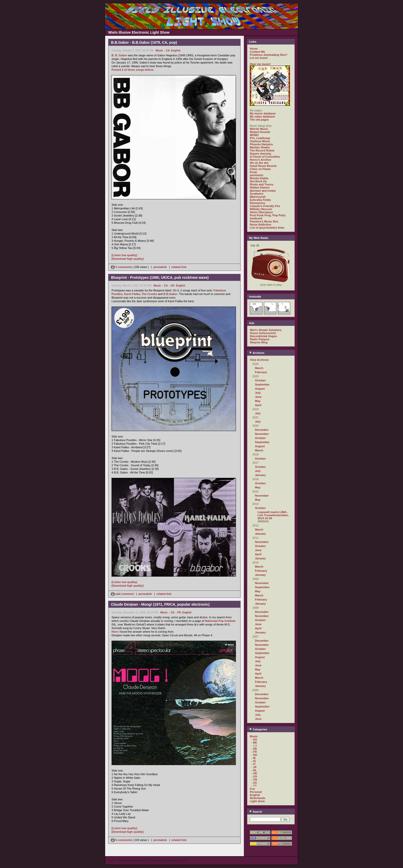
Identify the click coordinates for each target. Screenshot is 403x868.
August (260, 389)
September (262, 384)
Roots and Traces (262, 184)
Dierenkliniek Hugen (263, 336)
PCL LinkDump (260, 138)
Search (256, 812)
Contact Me (257, 52)
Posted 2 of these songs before (132, 70)
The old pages (259, 120)
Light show (257, 801)
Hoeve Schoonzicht (263, 333)
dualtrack (256, 218)
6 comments (122, 840)
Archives (257, 353)
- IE (254, 758)
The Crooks (149, 294)
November (262, 434)
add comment (123, 594)
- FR (178, 612)
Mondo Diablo (259, 178)
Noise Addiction (260, 225)
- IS (254, 761)
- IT (254, 764)
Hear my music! (260, 64)
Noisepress (257, 203)
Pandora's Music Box (264, 221)
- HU (254, 755)
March (259, 368)
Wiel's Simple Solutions (266, 330)
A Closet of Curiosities (265, 157)
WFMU (254, 135)
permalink (160, 267)
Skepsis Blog (259, 342)
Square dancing (260, 154)
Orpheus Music (260, 141)
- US (254, 776)
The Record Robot (262, 150)
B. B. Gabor (119, 55)
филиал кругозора (263, 191)
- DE (254, 749)
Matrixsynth (258, 197)
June (258, 397)
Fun (252, 789)
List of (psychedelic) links (267, 228)
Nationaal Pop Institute (220, 621)
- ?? (254, 786)
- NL (254, 770)
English (176, 51)
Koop (253, 172)
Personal (256, 792)
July (258, 393)
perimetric (257, 175)
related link (179, 267)
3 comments (122, 267)
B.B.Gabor (170, 294)
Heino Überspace (261, 212)
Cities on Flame (260, 169)
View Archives (259, 360)
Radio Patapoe (260, 339)
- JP (254, 767)
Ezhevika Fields (260, 200)
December (262, 430)
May (258, 401)
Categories (258, 729)
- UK (172, 286)
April (258, 405)
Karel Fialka (132, 294)
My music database (263, 113)
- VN (254, 780)
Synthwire (257, 194)
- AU (254, 739)
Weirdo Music (259, 129)
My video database (262, 117)
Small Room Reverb (263, 166)
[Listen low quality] (124, 255)
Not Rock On (258, 181)
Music (159, 51)
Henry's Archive (260, 160)
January (260, 475)
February (261, 372)
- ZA (254, 783)
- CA (167, 51)
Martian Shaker (260, 147)
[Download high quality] (128, 259)
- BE (254, 742)
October (260, 380)
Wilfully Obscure (261, 209)
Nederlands (258, 798)
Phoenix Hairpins (261, 144)
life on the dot (259, 163)
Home (254, 49)
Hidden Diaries (260, 187)
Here (115, 632)
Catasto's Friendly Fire (265, 206)
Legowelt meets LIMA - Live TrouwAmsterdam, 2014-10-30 (273, 515)
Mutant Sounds (260, 132)
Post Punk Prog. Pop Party (268, 215)
